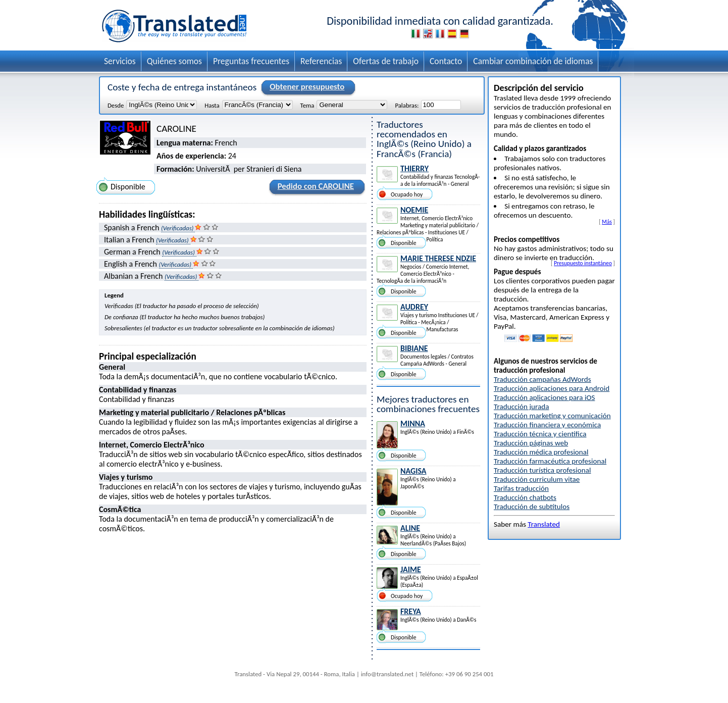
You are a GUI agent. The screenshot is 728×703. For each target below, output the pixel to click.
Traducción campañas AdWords (542, 379)
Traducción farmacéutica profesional (550, 461)
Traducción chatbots (525, 497)
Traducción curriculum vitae (537, 479)
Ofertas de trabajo (386, 61)
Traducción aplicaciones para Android (552, 388)
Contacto (446, 61)
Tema (307, 105)
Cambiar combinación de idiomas (533, 61)
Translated (544, 524)
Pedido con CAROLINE (314, 188)
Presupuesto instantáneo (583, 263)
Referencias (321, 61)
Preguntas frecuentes (251, 61)
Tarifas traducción (521, 488)
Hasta (212, 105)
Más (607, 222)
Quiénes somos (174, 61)
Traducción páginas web (531, 443)
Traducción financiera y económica (547, 425)
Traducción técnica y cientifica (540, 434)
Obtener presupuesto (305, 87)
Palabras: (407, 105)
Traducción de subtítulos (532, 507)
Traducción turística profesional (542, 470)
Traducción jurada (522, 407)
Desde (116, 105)
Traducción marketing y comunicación (552, 416)
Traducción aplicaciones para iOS (544, 397)
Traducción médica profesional (541, 452)
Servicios (120, 61)
